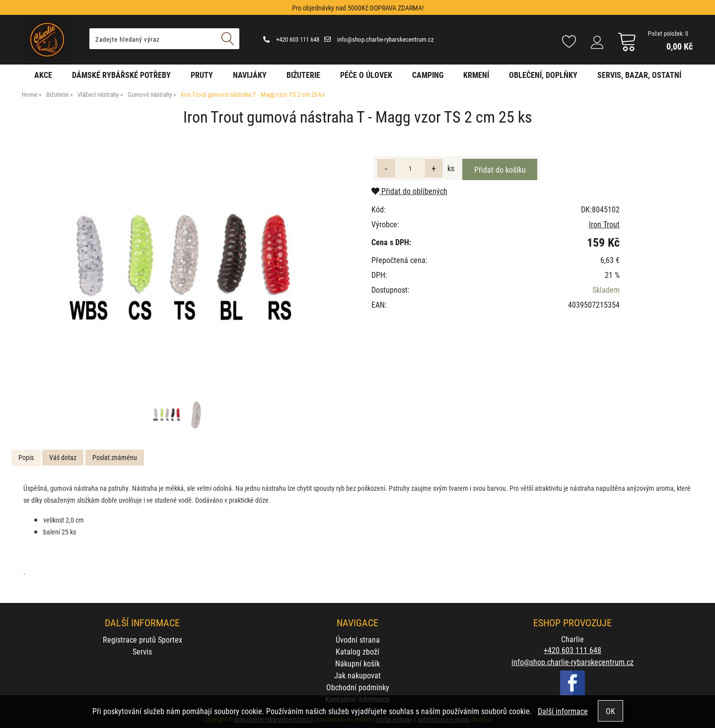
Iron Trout (604, 224)
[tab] (26, 458)
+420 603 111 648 (291, 39)
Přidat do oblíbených (409, 191)
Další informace (563, 711)
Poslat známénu (115, 457)
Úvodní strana (358, 639)
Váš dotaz (63, 457)
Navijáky (250, 75)
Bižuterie (303, 75)
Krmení (476, 75)
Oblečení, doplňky (543, 75)
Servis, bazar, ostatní (639, 75)
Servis (142, 651)
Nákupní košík (357, 663)
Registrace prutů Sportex (143, 639)
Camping (428, 75)
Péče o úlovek (366, 75)
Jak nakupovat (357, 675)
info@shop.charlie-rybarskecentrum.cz (379, 39)
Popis (26, 457)
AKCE (43, 75)
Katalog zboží (357, 651)
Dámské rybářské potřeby (121, 75)
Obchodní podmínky (358, 687)
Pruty (202, 75)
